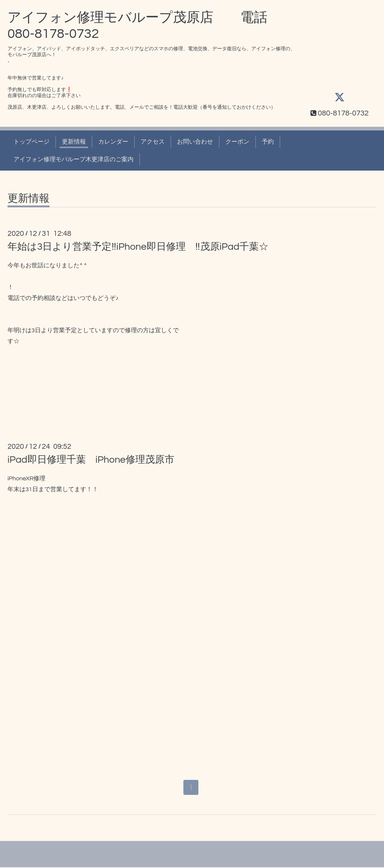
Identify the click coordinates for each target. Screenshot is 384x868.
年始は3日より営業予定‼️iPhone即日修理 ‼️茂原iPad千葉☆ (138, 247)
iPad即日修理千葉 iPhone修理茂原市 (91, 460)
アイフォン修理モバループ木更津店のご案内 (73, 159)
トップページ (31, 142)
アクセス (153, 142)
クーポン (237, 142)
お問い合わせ (195, 142)
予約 (268, 142)
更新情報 (74, 142)
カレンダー (113, 142)
